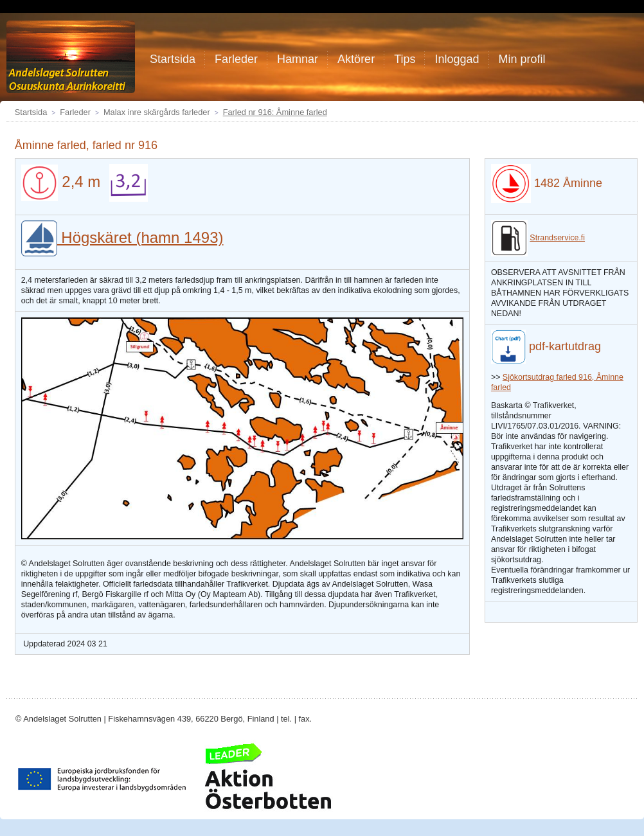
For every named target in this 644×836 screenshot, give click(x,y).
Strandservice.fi (557, 238)
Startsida (31, 112)
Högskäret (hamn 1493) (122, 237)
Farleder (75, 112)
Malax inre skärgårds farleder (157, 112)
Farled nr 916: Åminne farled (275, 112)
